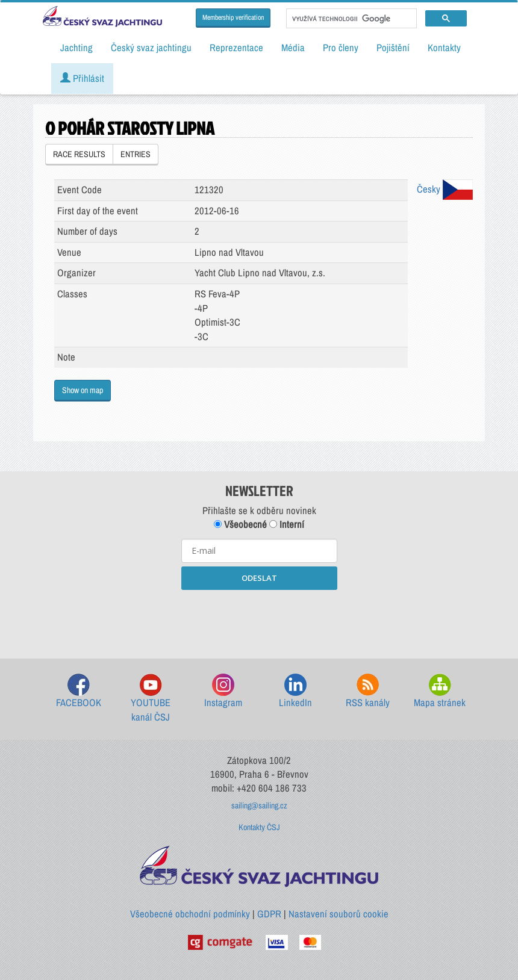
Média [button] (293, 48)
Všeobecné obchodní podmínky (190, 914)
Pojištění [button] (393, 48)
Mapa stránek (440, 691)
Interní (287, 524)
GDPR (269, 914)
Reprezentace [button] (236, 48)
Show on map (83, 390)
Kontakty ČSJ (259, 827)
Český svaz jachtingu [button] (151, 48)
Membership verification (233, 17)
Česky (445, 189)
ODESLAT (259, 578)
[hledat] (350, 19)
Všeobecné (240, 524)
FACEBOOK (79, 691)
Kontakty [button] (444, 48)
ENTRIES (136, 154)
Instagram (223, 691)
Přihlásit (82, 78)
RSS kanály (368, 691)
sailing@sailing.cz (259, 805)
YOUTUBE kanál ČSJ (151, 699)
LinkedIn (295, 691)
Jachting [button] (76, 48)
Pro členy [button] (341, 48)
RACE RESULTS (79, 154)
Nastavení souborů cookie (339, 914)
